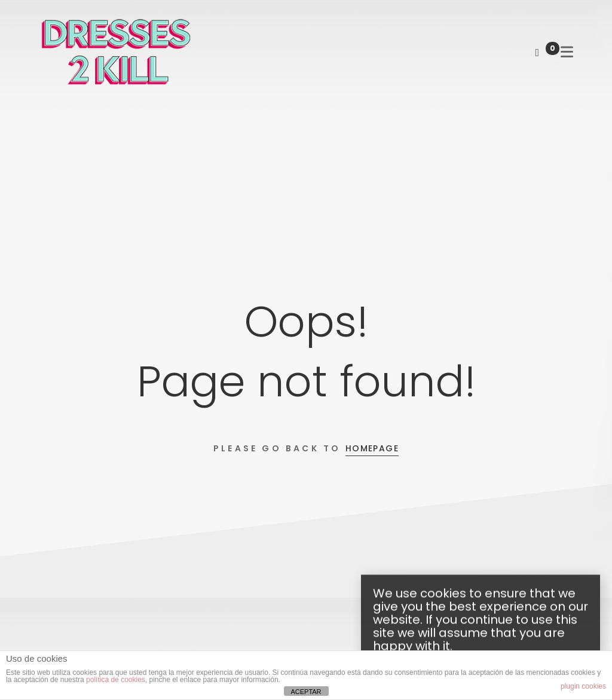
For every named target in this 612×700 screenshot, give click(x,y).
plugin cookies (583, 686)
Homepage (372, 448)
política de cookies (116, 680)
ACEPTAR (306, 692)
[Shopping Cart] (537, 52)
